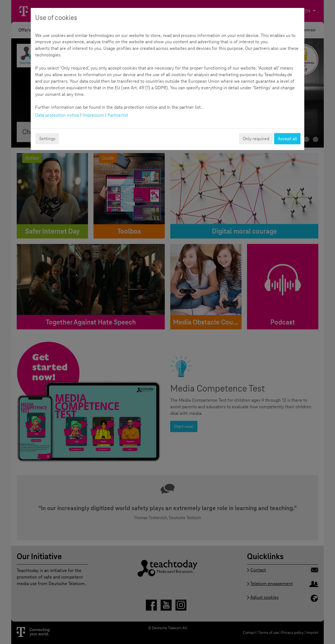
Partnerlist (118, 115)
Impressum (93, 115)
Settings (47, 139)
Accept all (287, 139)
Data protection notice (57, 115)
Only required (256, 139)
